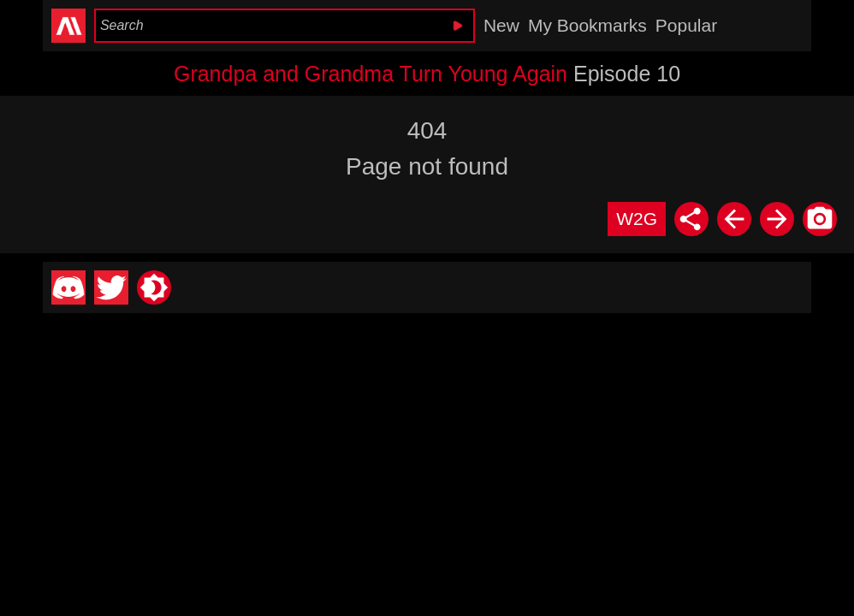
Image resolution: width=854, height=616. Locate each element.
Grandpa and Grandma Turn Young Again (371, 74)
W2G (637, 219)
